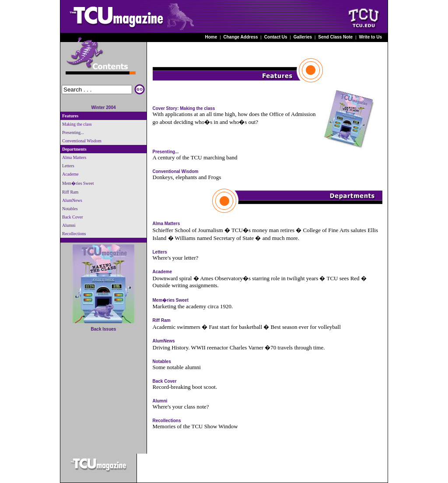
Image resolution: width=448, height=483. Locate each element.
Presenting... (166, 152)
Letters (160, 252)
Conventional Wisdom (176, 171)
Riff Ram (162, 320)
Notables (162, 361)
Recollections (167, 421)
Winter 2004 (103, 108)
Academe (162, 272)
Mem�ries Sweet (171, 300)
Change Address (241, 37)
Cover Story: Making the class (184, 108)
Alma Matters (166, 224)
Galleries (303, 37)
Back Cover (165, 381)
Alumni (160, 401)
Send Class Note (335, 37)
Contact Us (276, 37)
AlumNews (164, 341)
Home (211, 37)
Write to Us (370, 37)
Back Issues (104, 329)
